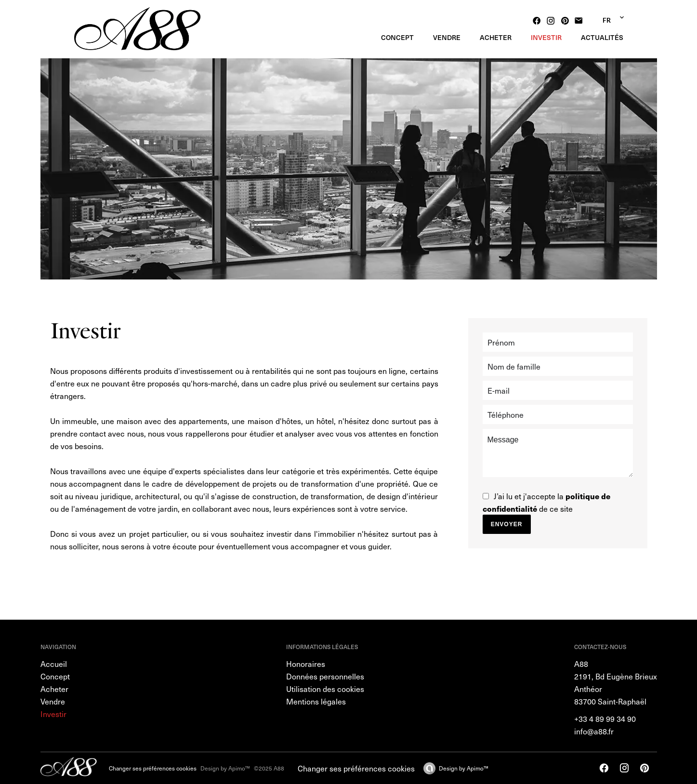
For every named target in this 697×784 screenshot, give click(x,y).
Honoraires (306, 664)
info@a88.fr (594, 731)
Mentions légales (316, 701)
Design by (464, 768)
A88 (581, 664)
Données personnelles (325, 676)
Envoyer (507, 524)
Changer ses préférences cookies (153, 768)
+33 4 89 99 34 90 (605, 718)
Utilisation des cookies (325, 689)
